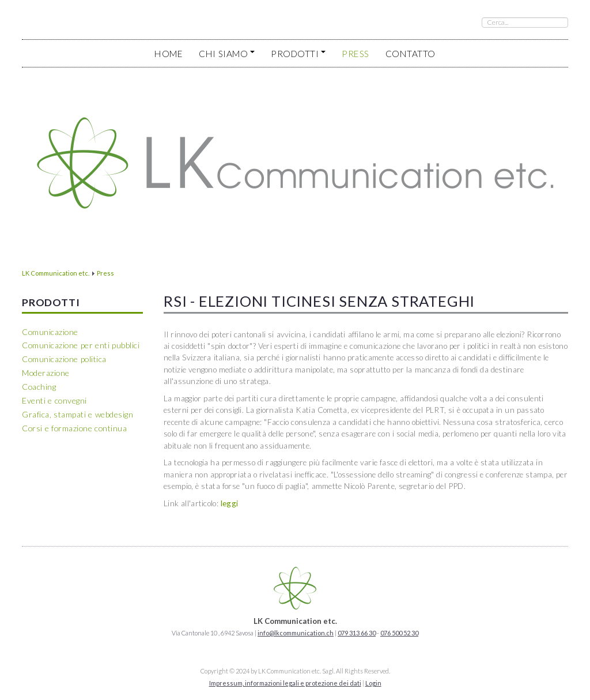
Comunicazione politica (64, 359)
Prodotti (298, 54)
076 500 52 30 (399, 633)
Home (169, 54)
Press (355, 54)
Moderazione (46, 373)
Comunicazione (50, 332)
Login (373, 683)
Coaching (39, 387)
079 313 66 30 (357, 633)
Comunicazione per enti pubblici (81, 345)
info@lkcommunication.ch (296, 633)
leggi (230, 503)
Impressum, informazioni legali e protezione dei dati (285, 683)
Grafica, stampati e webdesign (77, 414)
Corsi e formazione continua (74, 428)
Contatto (411, 54)
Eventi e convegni (54, 400)
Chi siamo (227, 54)
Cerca (482, 18)
